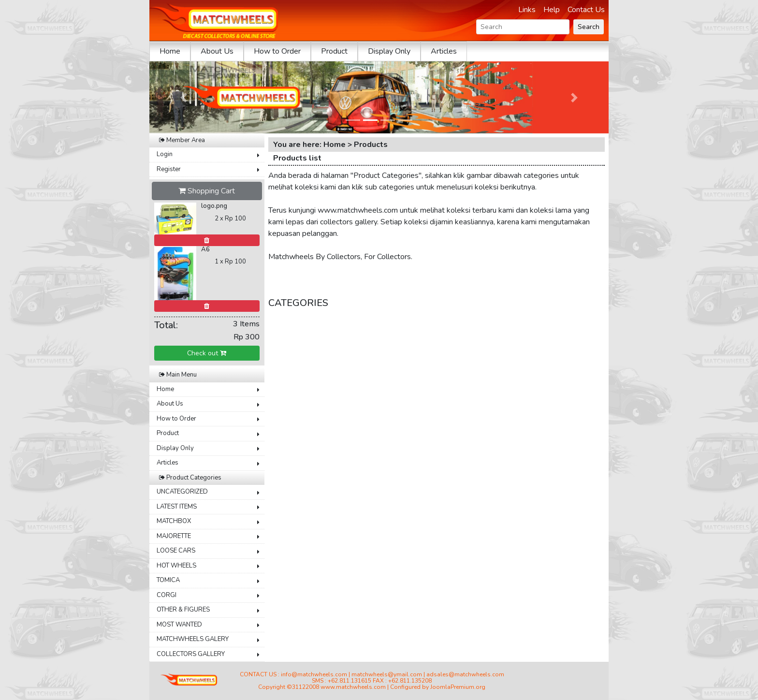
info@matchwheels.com (314, 674)
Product (334, 51)
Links (527, 10)
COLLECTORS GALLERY (191, 654)
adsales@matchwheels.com (465, 674)
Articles (444, 51)
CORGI (167, 595)
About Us (217, 51)
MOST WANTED (179, 625)
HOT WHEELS (176, 566)
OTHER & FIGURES (183, 610)
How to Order (277, 51)
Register (169, 169)
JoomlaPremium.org (458, 687)
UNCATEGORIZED (182, 492)
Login (165, 154)
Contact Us (586, 10)
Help (552, 10)
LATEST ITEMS (177, 507)
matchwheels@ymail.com (387, 674)
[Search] (523, 27)
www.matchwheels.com (353, 687)
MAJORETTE (174, 536)
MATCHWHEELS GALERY (193, 639)
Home (170, 51)
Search (589, 27)
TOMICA (168, 580)
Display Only (389, 51)
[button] (184, 97)
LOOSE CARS (176, 551)
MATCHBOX (174, 521)
